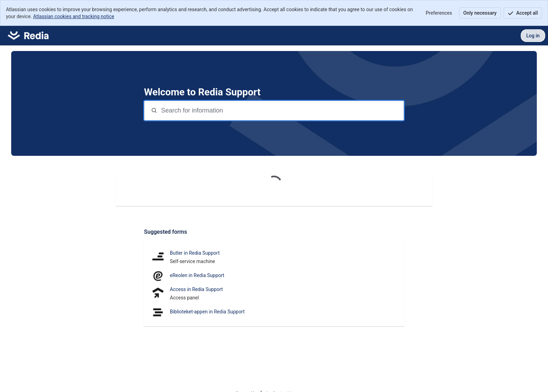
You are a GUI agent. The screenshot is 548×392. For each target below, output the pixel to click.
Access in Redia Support (196, 289)
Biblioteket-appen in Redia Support (207, 312)
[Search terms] (282, 111)
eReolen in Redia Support (197, 275)
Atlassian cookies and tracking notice (74, 16)
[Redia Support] (28, 36)
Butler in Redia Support (195, 253)
